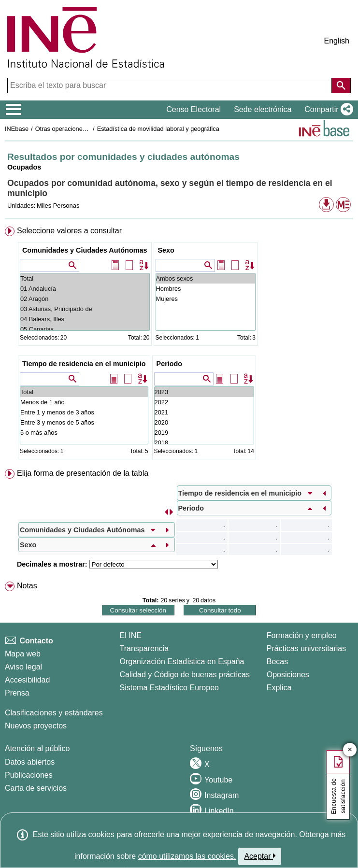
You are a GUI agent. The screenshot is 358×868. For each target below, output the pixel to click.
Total (85, 278)
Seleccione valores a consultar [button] (69, 231)
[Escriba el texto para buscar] (171, 85)
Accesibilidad (27, 680)
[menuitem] (179, 345)
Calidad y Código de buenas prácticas (185, 675)
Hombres (206, 289)
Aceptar (260, 856)
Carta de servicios (36, 788)
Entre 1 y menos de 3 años (84, 412)
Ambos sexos (206, 278)
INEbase (17, 129)
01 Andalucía (85, 289)
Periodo (170, 364)
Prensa (17, 693)
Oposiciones (288, 675)
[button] (327, 110)
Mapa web (23, 654)
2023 (204, 392)
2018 (204, 443)
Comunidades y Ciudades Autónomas (85, 250)
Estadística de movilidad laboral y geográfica (158, 129)
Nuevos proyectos (36, 726)
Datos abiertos (30, 762)
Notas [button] (27, 586)
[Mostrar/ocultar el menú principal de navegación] (14, 110)
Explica (279, 688)
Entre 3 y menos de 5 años (84, 422)
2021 (204, 412)
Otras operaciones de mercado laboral (88, 129)
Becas (277, 662)
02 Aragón (85, 299)
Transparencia (144, 648)
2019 (204, 433)
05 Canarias (85, 329)
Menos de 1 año (84, 402)
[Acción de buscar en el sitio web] (341, 85)
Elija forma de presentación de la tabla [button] (83, 473)
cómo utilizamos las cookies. (187, 856)
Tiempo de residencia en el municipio (84, 364)
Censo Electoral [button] (193, 109)
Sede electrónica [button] (263, 109)
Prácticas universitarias (307, 648)
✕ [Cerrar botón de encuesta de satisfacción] (350, 750)
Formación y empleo (302, 635)
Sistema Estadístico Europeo (169, 688)
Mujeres (206, 299)
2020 (204, 422)
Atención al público (37, 748)
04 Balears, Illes (85, 319)
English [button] (337, 41)
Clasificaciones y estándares (54, 713)
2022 (204, 402)
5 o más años (84, 433)
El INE (131, 635)
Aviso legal (23, 667)
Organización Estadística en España (182, 662)
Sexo (166, 250)
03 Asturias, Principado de (85, 309)
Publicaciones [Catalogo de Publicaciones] (29, 775)
